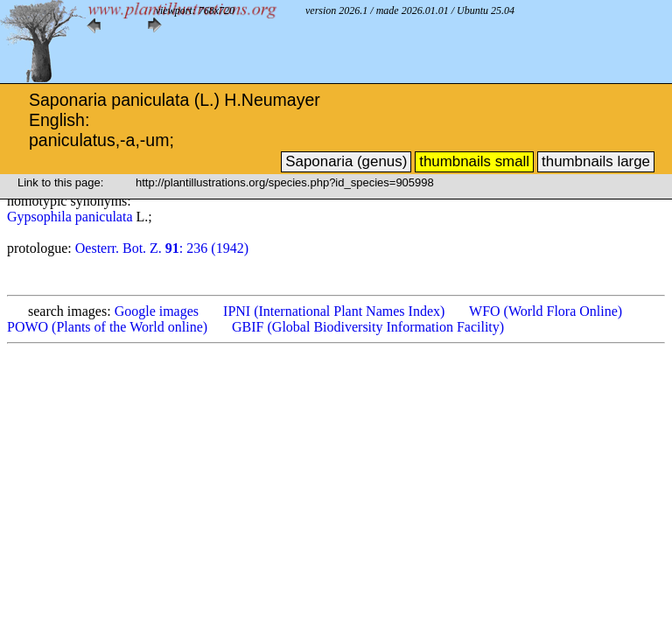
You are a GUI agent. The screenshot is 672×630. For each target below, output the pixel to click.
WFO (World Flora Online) (546, 311)
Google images (157, 311)
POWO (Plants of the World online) (107, 327)
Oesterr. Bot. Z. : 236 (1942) (162, 248)
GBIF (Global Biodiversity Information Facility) (368, 327)
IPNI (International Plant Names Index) (334, 311)
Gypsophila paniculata (72, 217)
